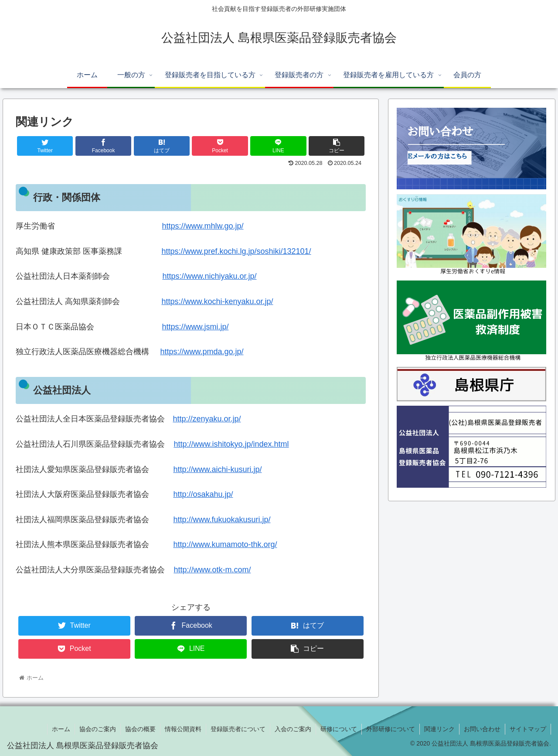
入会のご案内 (293, 729)
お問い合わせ (482, 729)
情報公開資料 (183, 729)
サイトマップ (528, 729)
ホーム (61, 729)
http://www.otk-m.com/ (212, 570)
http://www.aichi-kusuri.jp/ (217, 469)
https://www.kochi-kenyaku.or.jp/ (217, 301)
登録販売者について (238, 729)
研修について (339, 729)
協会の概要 (140, 729)
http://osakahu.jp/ (203, 494)
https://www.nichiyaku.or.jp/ (209, 276)
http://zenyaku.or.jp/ (207, 419)
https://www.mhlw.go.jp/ (202, 226)
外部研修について (391, 729)
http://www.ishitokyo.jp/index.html (231, 444)
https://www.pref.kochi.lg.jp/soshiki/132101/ (236, 251)
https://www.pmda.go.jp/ (202, 352)
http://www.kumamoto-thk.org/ (225, 544)
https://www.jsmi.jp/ (195, 327)
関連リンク (439, 729)
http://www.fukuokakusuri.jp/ (222, 520)
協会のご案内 (98, 729)
